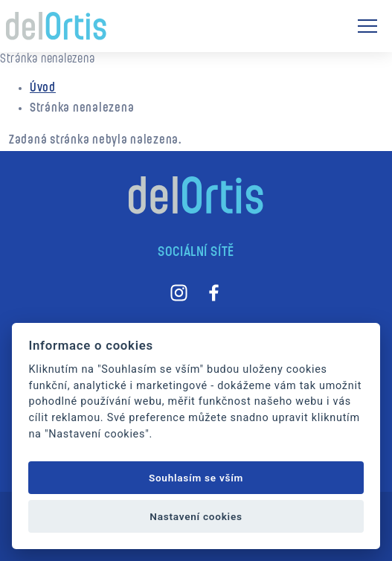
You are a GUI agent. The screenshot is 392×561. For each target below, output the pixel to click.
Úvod (43, 89)
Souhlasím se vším (196, 478)
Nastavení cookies (196, 516)
